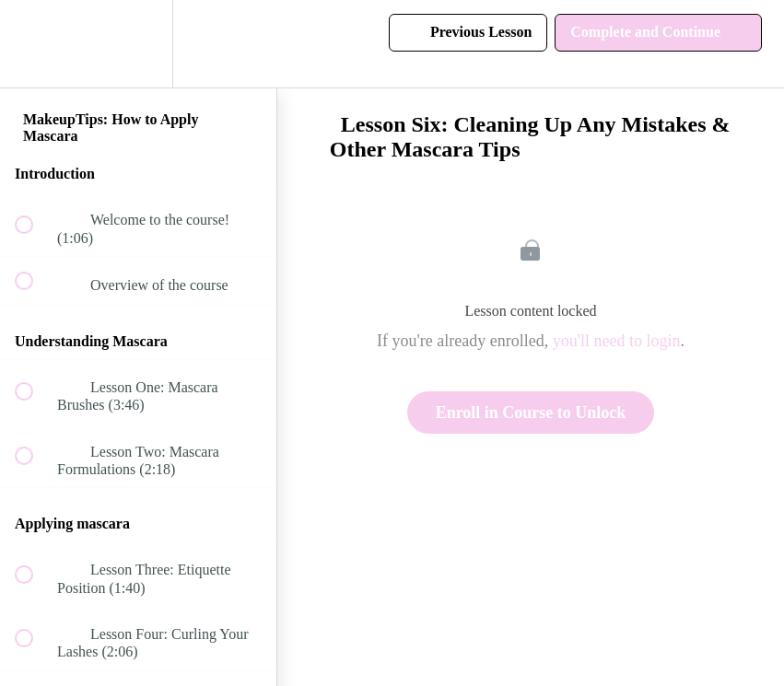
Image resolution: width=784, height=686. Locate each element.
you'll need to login (617, 341)
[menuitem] (138, 44)
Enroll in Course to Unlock (531, 413)
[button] (34, 44)
